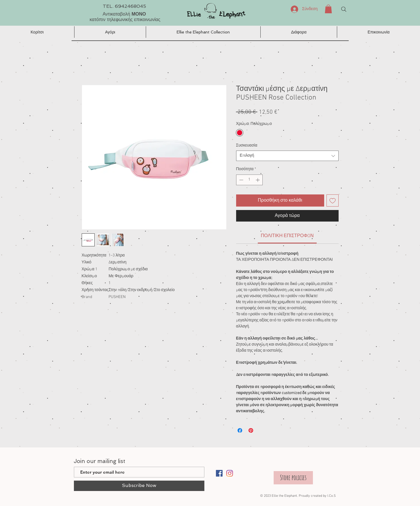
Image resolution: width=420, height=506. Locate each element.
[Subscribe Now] (139, 486)
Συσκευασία (247, 146)
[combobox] (287, 156)
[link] (287, 236)
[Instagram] (230, 473)
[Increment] (258, 180)
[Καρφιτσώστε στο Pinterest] (251, 430)
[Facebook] (219, 473)
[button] (328, 9)
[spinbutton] (249, 180)
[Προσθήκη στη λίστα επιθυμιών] (333, 200)
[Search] (344, 9)
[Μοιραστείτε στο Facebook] (240, 430)
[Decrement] (241, 180)
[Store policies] (293, 478)
